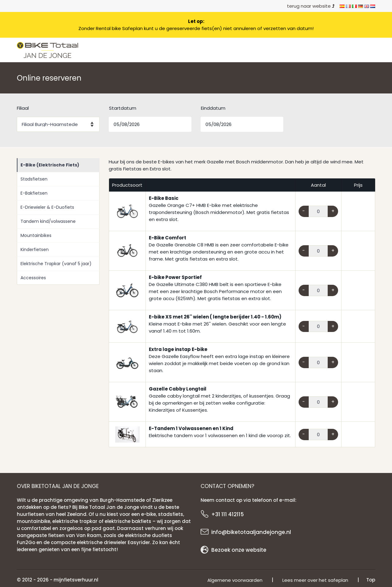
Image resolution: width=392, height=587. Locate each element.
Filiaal (23, 108)
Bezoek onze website (239, 550)
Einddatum (213, 108)
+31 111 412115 (228, 514)
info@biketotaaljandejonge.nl (251, 532)
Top (371, 580)
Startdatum (123, 108)
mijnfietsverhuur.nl (76, 580)
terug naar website (311, 6)
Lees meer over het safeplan (315, 580)
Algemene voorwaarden (235, 580)
